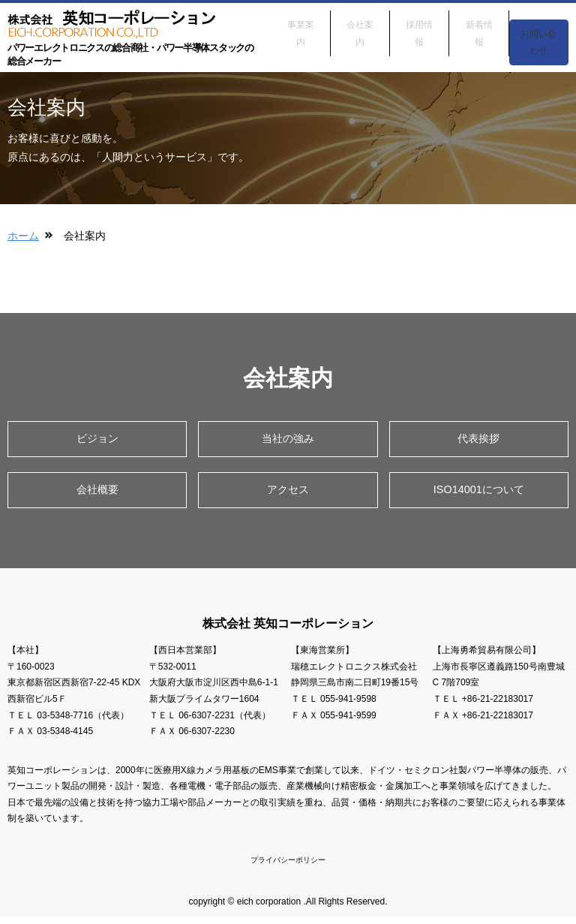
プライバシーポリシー (288, 865)
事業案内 (301, 21)
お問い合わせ (538, 30)
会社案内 (360, 21)
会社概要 (97, 493)
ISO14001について (478, 493)
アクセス (288, 493)
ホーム (23, 236)
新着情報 (479, 21)
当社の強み (288, 439)
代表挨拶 (478, 439)
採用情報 (419, 21)
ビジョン (97, 439)
